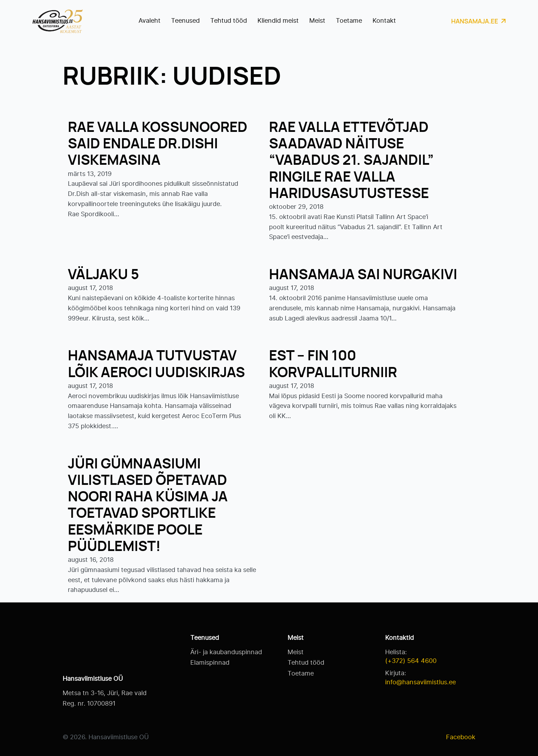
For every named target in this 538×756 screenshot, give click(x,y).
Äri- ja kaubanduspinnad (226, 652)
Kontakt (384, 21)
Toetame (349, 21)
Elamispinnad (210, 663)
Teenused (185, 21)
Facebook (461, 737)
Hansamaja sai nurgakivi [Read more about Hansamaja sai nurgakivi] (363, 275)
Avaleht (150, 21)
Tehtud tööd (229, 21)
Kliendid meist (278, 21)
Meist (317, 21)
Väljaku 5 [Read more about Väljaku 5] (103, 275)
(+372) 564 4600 (411, 661)
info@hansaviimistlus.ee (420, 683)
